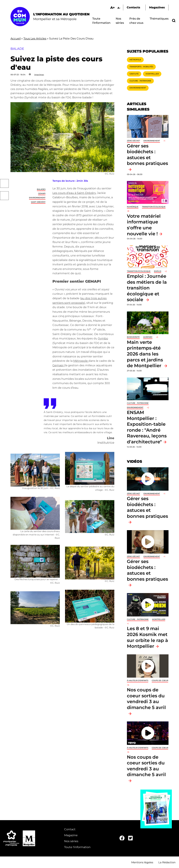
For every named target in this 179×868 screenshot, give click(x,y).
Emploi (158, 271)
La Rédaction (167, 862)
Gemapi (58, 365)
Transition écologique (154, 207)
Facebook (4, 183)
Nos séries (71, 841)
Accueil (16, 39)
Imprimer (39, 75)
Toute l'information (77, 847)
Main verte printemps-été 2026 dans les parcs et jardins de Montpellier (145, 354)
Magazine (71, 835)
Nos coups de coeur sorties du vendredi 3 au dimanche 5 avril (146, 699)
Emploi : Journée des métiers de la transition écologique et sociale (147, 288)
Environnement (37, 198)
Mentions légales (142, 862)
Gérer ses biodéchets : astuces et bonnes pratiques (147, 155)
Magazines (157, 7)
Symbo (103, 338)
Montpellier (152, 74)
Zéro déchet (133, 141)
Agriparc (148, 337)
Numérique (133, 207)
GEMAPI (42, 193)
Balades (41, 189)
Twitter (4, 196)
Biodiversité (133, 337)
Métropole (81, 361)
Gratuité (134, 74)
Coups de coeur (160, 680)
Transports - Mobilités (141, 67)
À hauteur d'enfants (138, 680)
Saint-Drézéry (38, 202)
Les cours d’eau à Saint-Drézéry (74, 193)
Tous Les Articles (35, 39)
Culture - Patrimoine (140, 81)
